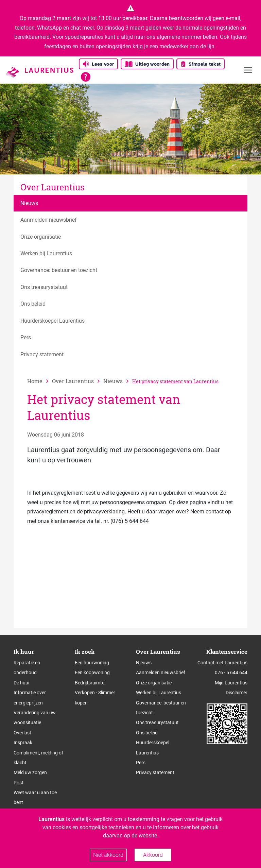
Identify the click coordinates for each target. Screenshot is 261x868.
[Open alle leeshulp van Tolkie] (86, 77)
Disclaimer (237, 693)
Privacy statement (155, 772)
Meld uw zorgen (30, 772)
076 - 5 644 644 (231, 673)
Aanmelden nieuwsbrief (161, 673)
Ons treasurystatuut (157, 722)
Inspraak (23, 743)
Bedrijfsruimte (90, 683)
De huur (22, 683)
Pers (141, 763)
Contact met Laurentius (222, 663)
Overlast (22, 733)
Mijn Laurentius (231, 683)
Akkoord (153, 855)
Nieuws (144, 663)
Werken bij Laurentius (159, 693)
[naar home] (40, 381)
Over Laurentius (53, 187)
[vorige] (78, 381)
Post (19, 783)
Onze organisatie (154, 683)
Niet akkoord (108, 855)
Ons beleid (147, 733)
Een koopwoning (92, 673)
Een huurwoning (92, 663)
